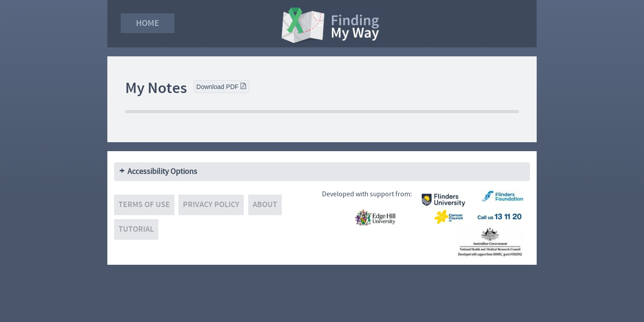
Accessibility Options (162, 172)
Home (148, 23)
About (265, 205)
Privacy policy (211, 205)
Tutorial (136, 229)
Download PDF (221, 87)
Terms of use (144, 205)
